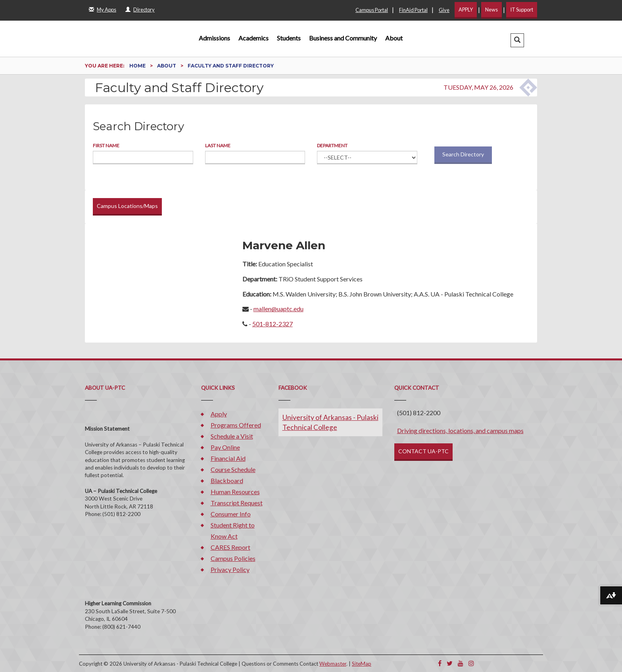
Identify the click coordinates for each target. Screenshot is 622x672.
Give (444, 10)
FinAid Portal (413, 10)
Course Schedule (233, 469)
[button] (517, 40)
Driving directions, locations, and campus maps (460, 430)
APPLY (466, 10)
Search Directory (463, 154)
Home (138, 66)
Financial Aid (228, 458)
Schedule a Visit (232, 436)
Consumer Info (231, 514)
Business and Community (343, 38)
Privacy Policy (230, 569)
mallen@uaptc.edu (278, 309)
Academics (253, 38)
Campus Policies (233, 558)
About (394, 38)
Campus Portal (372, 10)
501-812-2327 (273, 324)
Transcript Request (237, 503)
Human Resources (235, 492)
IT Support (522, 10)
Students (289, 38)
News (491, 10)
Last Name (218, 145)
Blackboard (227, 480)
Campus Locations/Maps (127, 206)
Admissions (214, 38)
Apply (219, 414)
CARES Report (230, 547)
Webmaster (333, 664)
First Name (106, 145)
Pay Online (225, 447)
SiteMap (362, 664)
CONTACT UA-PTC (423, 451)
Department (332, 145)
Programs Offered (236, 425)
